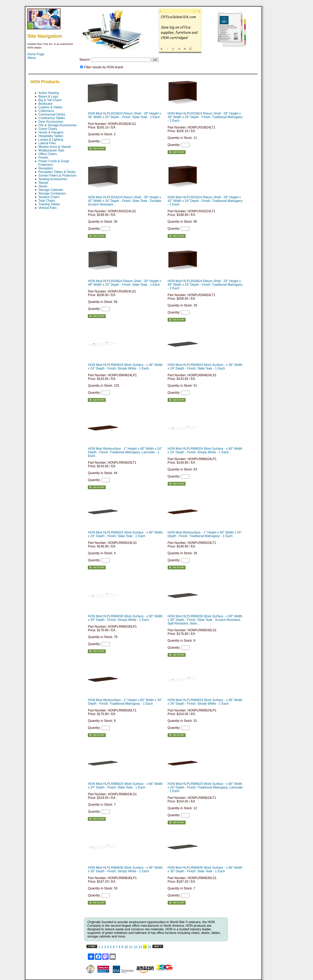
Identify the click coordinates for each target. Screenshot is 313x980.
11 (131, 947)
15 (150, 947)
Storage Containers (52, 193)
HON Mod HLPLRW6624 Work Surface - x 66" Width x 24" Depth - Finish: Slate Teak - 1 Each (125, 786)
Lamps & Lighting (51, 140)
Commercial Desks (52, 114)
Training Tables (49, 204)
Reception (46, 168)
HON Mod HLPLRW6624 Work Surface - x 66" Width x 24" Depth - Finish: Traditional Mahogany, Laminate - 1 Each (205, 787)
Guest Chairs (48, 129)
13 (140, 947)
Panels (43, 158)
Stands (43, 183)
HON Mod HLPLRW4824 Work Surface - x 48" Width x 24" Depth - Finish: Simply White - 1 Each (125, 367)
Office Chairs (48, 154)
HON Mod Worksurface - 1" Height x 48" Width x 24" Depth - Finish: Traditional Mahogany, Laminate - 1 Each (125, 452)
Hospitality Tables (51, 136)
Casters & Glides (50, 107)
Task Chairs (47, 201)
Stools (43, 186)
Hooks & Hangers (51, 132)
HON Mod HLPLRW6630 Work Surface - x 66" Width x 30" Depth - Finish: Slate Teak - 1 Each (205, 869)
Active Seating (49, 93)
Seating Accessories (53, 179)
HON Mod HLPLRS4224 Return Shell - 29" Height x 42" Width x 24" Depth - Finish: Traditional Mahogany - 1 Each (205, 201)
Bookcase (45, 104)
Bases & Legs (48, 96)
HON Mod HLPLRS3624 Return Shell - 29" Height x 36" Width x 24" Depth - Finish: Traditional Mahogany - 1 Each (205, 117)
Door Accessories (51, 122)
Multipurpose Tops (51, 150)
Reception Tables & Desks (57, 172)
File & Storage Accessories (57, 125)
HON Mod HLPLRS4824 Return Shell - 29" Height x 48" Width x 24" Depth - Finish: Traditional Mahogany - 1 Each (205, 285)
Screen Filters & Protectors (57, 175)
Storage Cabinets (51, 190)
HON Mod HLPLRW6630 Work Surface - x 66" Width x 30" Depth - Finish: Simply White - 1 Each (125, 869)
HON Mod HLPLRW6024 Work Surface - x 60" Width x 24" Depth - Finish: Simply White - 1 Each (205, 450)
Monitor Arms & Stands (55, 147)
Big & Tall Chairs (50, 100)
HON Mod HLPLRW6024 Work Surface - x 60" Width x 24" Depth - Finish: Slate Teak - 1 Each (125, 534)
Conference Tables (52, 118)
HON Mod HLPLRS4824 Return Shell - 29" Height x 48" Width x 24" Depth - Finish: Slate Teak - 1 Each (124, 283)
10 (126, 947)
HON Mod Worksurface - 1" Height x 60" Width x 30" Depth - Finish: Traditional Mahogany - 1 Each (125, 702)
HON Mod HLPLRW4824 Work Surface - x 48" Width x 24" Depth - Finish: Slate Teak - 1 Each (205, 367)
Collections (46, 111)
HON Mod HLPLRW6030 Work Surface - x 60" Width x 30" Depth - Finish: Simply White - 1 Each (125, 618)
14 (145, 947)
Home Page (36, 54)
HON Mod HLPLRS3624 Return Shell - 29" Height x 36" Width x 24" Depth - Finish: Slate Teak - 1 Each (124, 115)
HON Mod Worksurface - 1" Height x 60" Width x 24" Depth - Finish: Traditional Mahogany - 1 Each (205, 534)
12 (136, 947)
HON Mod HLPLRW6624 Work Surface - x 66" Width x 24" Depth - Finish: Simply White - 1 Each (205, 702)
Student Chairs (49, 197)
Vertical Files (47, 208)
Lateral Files (47, 143)
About (32, 58)
